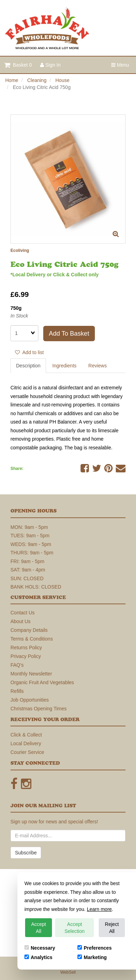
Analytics (38, 957)
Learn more (99, 909)
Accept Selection (75, 928)
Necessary (40, 948)
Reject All (112, 928)
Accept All (39, 928)
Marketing (92, 957)
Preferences (95, 948)
